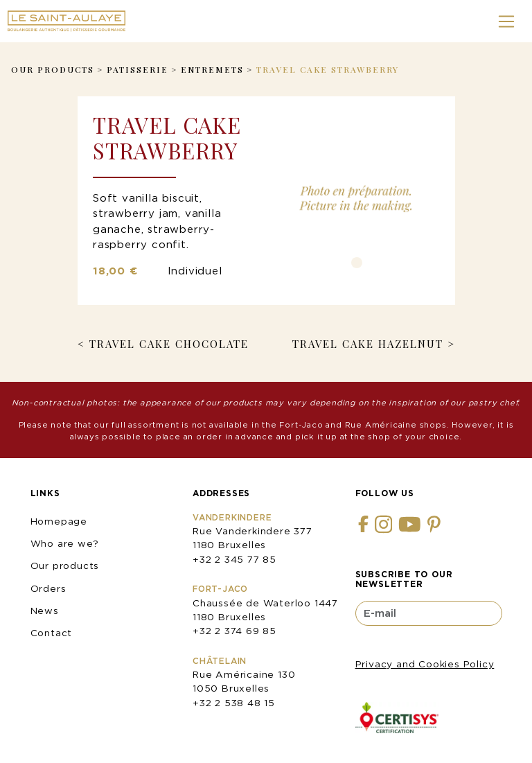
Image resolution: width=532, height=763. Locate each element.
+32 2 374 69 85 (234, 631)
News (45, 611)
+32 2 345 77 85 (234, 559)
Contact (52, 633)
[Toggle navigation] (507, 21)
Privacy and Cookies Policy (425, 664)
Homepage (59, 521)
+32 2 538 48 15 (234, 703)
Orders (48, 588)
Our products (65, 565)
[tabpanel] (356, 198)
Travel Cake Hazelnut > (374, 344)
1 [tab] (357, 263)
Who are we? (65, 543)
